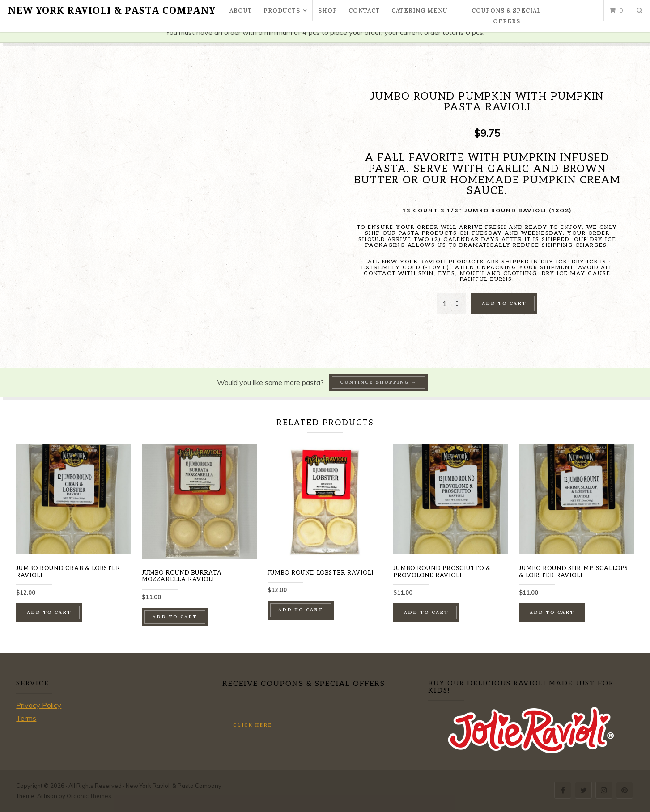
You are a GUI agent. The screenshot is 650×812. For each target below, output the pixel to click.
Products (282, 11)
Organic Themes (89, 796)
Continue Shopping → (378, 382)
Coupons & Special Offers (506, 16)
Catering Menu (419, 11)
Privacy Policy (39, 705)
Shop (328, 11)
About (241, 11)
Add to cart (504, 303)
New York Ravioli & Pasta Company (112, 11)
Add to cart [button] (49, 612)
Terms (26, 718)
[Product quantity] (451, 304)
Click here (253, 725)
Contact (364, 11)
